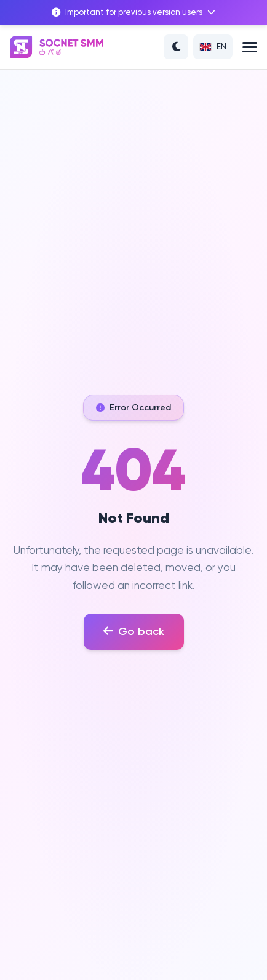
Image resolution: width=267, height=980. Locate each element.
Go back (134, 631)
